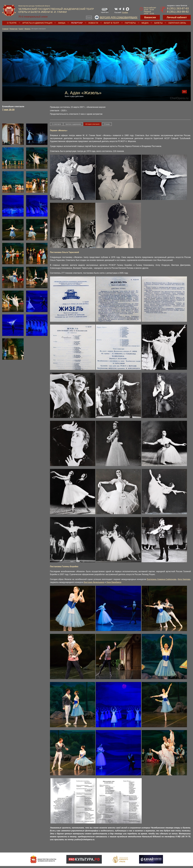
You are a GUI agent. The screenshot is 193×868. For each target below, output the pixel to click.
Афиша (62, 23)
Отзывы (107, 124)
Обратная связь (177, 23)
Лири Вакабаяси (114, 582)
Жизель (27, 29)
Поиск (89, 17)
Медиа (145, 23)
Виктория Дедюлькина (94, 582)
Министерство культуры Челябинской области (34, 6)
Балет (21, 29)
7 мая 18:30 (8, 110)
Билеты (158, 23)
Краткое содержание (73, 124)
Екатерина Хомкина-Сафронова (162, 579)
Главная (5, 29)
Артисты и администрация (37, 23)
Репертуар (77, 23)
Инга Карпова (184, 579)
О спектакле (56, 124)
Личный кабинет (177, 17)
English (125, 12)
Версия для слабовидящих (119, 17)
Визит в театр (111, 23)
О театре (12, 23)
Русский (118, 12)
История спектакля (92, 124)
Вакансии (150, 17)
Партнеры (130, 23)
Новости (93, 23)
